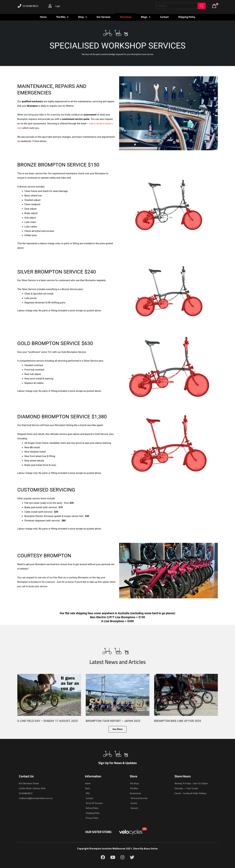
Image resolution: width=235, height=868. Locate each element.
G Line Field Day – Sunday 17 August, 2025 (48, 721)
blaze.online (151, 848)
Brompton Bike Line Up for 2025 (178, 721)
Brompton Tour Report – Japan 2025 (113, 721)
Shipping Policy (187, 17)
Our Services (103, 17)
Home (43, 17)
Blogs (146, 17)
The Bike (62, 17)
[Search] (202, 6)
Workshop (126, 17)
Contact (164, 17)
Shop (83, 17)
